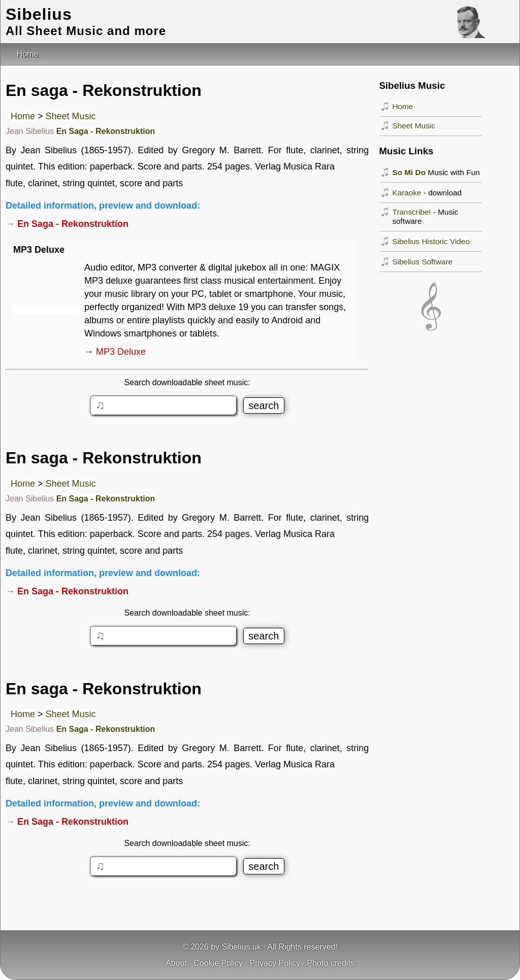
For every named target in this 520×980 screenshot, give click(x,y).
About (176, 963)
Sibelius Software (422, 262)
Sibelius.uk (241, 947)
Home (23, 116)
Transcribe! (411, 212)
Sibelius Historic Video (431, 241)
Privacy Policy (275, 963)
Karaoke (407, 193)
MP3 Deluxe (121, 352)
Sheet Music (71, 116)
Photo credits (330, 963)
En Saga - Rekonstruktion (106, 131)
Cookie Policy (218, 963)
